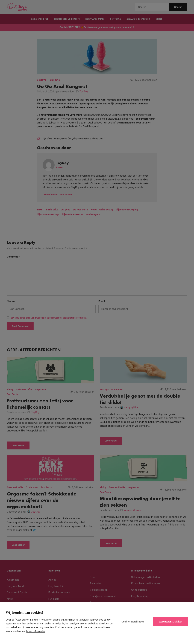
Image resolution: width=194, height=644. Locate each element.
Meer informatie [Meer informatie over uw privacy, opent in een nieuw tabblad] (36, 631)
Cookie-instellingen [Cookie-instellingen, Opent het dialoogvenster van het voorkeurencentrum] (133, 622)
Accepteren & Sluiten (171, 622)
